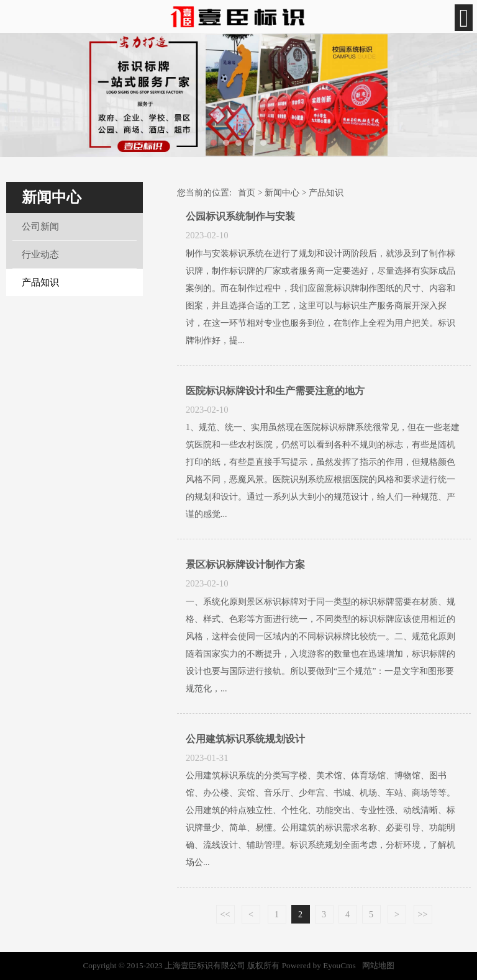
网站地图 (378, 965)
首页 (247, 193)
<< (225, 915)
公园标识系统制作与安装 (240, 216)
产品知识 (40, 282)
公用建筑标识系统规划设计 (245, 739)
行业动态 (40, 254)
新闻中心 (282, 193)
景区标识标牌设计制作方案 (245, 564)
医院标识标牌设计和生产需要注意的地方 (275, 391)
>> (423, 915)
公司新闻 (40, 227)
